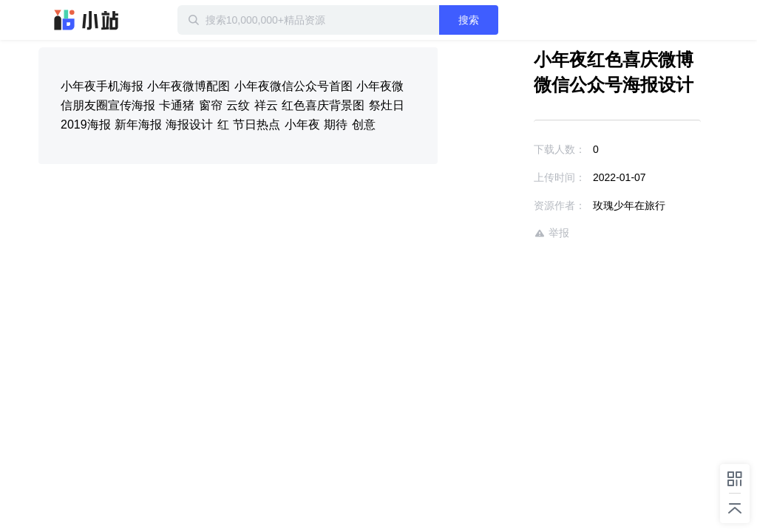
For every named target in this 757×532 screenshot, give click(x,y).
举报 (551, 233)
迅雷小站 (86, 20)
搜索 (469, 20)
